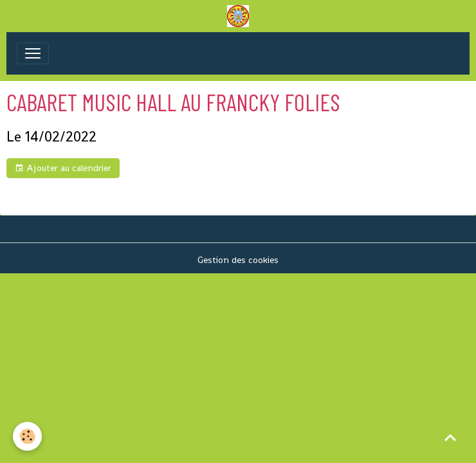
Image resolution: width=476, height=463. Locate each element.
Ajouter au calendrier (63, 168)
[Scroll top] (450, 437)
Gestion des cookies (238, 260)
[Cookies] (27, 436)
